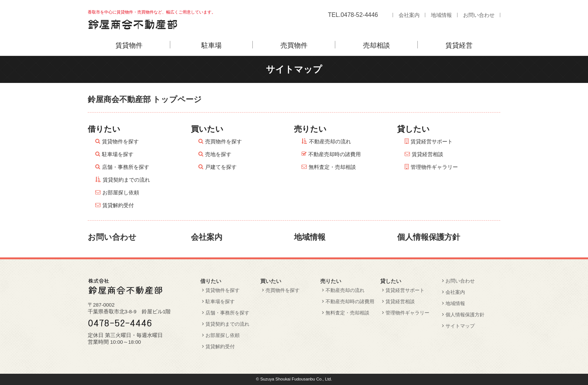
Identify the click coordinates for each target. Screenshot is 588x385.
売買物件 (294, 45)
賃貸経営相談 (427, 154)
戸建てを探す (221, 167)
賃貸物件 (129, 45)
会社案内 (409, 15)
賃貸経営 (459, 45)
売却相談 (376, 45)
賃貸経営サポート (432, 141)
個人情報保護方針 (429, 237)
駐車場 (211, 45)
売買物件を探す (223, 141)
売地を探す (218, 154)
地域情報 (441, 15)
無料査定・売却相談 (332, 167)
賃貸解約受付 (118, 205)
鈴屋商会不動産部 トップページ (145, 99)
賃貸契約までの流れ (126, 180)
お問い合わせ (479, 15)
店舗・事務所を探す (126, 167)
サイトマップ (460, 326)
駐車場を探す (118, 154)
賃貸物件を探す (120, 141)
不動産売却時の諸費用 (334, 154)
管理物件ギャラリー (434, 167)
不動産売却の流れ (330, 141)
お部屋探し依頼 (121, 192)
